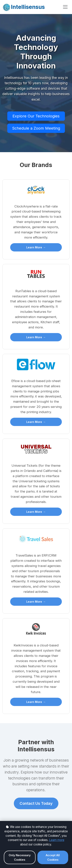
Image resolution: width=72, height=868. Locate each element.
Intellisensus (24, 7)
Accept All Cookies (53, 857)
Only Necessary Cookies (20, 857)
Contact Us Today (36, 803)
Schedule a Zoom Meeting (36, 128)
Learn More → (36, 247)
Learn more (57, 840)
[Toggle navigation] (65, 7)
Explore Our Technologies (36, 116)
